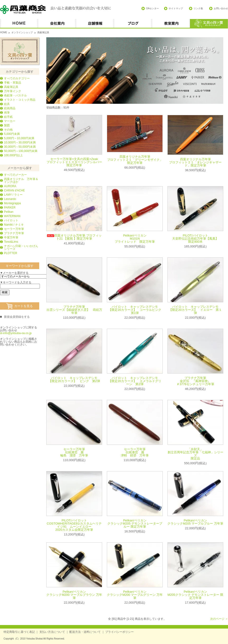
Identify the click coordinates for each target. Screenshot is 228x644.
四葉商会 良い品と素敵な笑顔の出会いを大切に (56, 9)
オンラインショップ (22, 32)
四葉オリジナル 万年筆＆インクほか (21, 180)
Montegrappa (12, 203)
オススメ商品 (209, 24)
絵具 (7, 104)
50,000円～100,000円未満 (21, 151)
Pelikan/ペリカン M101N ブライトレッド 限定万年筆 (135, 239)
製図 (7, 125)
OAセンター (152, 8)
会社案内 (57, 24)
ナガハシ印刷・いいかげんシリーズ (21, 247)
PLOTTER (11, 253)
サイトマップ (176, 8)
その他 (8, 130)
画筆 (7, 113)
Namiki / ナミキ (14, 225)
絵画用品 (10, 108)
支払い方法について (52, 632)
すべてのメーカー (15, 175)
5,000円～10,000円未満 (19, 138)
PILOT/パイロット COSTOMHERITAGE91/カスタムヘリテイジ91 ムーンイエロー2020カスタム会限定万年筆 (74, 525)
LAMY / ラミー (13, 195)
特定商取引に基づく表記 (19, 632)
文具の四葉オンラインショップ (20, 51)
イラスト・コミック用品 (20, 100)
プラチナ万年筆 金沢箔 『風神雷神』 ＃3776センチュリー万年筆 (196, 381)
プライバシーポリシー (119, 632)
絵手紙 (8, 117)
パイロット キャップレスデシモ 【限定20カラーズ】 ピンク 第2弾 (74, 379)
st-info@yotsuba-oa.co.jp (16, 333)
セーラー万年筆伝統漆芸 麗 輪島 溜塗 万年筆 (74, 452)
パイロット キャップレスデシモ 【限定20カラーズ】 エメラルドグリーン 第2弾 (135, 381)
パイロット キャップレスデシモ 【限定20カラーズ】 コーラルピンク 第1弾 (136, 310)
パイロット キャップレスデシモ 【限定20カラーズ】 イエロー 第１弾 (195, 310)
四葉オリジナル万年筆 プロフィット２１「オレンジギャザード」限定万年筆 (195, 162)
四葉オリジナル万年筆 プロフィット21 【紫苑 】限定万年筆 (74, 237)
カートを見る (24, 306)
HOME (19, 24)
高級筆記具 (11, 87)
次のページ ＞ (219, 619)
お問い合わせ (221, 8)
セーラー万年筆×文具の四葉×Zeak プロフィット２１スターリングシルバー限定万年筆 (74, 162)
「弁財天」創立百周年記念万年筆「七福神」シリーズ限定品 (195, 454)
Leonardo (10, 199)
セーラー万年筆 (14, 229)
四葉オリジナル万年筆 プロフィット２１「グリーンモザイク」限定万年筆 (135, 160)
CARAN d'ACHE (14, 190)
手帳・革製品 (13, 83)
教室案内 (171, 24)
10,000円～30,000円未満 (20, 142)
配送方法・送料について (85, 632)
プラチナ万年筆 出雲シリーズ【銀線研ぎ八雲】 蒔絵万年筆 (74, 310)
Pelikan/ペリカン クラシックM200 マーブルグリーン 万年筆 (135, 595)
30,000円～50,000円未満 (20, 147)
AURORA (10, 186)
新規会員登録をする (17, 317)
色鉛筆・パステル (15, 95)
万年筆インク (13, 91)
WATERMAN (12, 216)
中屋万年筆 (11, 237)
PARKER (10, 208)
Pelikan (9, 212)
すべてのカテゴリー (17, 78)
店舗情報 (95, 24)
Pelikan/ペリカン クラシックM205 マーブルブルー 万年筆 (195, 522)
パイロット (11, 220)
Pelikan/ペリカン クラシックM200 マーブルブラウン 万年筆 (74, 595)
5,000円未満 (12, 134)
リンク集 (198, 8)
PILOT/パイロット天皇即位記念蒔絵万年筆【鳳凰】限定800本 (195, 239)
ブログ (133, 24)
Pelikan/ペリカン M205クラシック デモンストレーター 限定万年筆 (195, 595)
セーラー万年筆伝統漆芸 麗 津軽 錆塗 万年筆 (135, 452)
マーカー (10, 121)
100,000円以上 (13, 155)
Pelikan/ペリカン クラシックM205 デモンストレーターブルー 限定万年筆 (135, 523)
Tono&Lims (11, 242)
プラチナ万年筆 (14, 233)
